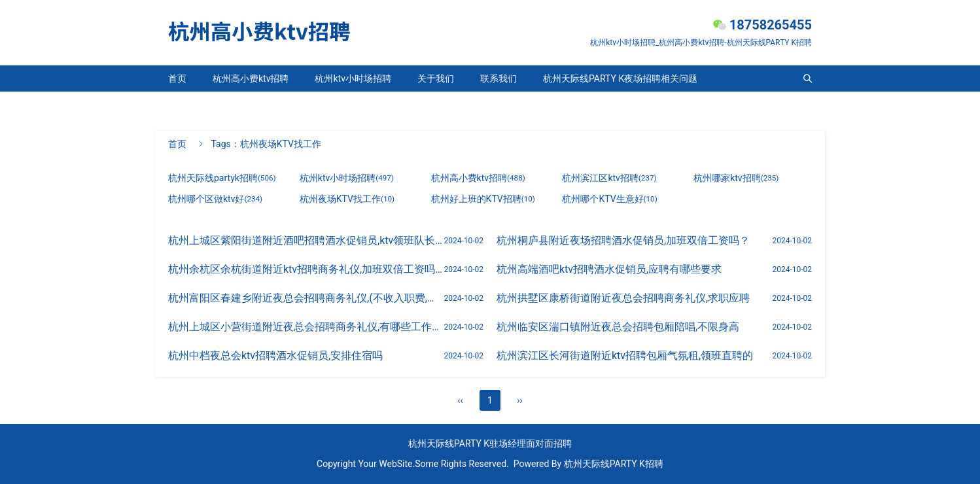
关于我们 (436, 78)
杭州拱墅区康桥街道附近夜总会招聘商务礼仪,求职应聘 (623, 298)
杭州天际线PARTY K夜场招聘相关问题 (620, 78)
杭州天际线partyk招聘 (213, 105)
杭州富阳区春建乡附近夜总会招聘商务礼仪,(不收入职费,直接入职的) (325, 298)
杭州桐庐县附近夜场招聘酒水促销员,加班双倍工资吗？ (623, 240)
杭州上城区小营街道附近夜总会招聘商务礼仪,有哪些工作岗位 (310, 327)
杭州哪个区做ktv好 (215, 199)
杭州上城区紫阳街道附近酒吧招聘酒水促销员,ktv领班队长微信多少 (323, 240)
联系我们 (499, 78)
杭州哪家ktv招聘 (736, 178)
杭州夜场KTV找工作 (347, 199)
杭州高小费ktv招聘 (251, 78)
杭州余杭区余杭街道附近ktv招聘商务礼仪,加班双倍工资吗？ (307, 269)
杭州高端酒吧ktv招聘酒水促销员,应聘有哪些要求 (609, 269)
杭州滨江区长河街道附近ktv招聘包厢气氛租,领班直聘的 (625, 355)
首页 (177, 78)
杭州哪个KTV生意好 (609, 199)
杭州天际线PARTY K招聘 (614, 464)
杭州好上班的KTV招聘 (483, 199)
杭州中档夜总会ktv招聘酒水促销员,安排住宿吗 (275, 355)
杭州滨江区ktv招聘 (609, 178)
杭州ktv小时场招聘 (353, 78)
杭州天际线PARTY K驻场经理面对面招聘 (490, 443)
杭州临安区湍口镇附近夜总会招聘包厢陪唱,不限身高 (618, 327)
